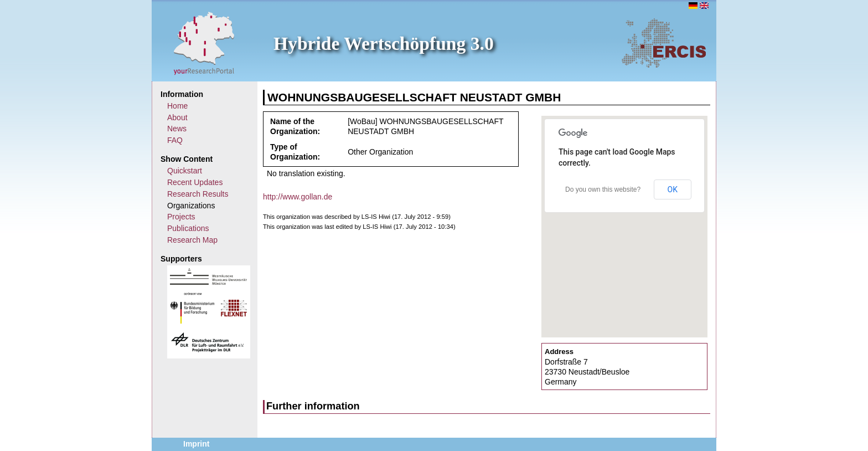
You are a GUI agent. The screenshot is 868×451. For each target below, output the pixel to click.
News (177, 129)
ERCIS (664, 43)
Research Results (198, 194)
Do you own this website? (603, 189)
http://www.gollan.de (298, 197)
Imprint (196, 444)
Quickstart (185, 171)
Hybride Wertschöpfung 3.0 (384, 43)
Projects (181, 217)
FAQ (175, 140)
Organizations (191, 206)
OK (673, 189)
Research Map (192, 240)
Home (177, 106)
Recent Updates (195, 182)
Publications (188, 228)
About (177, 117)
